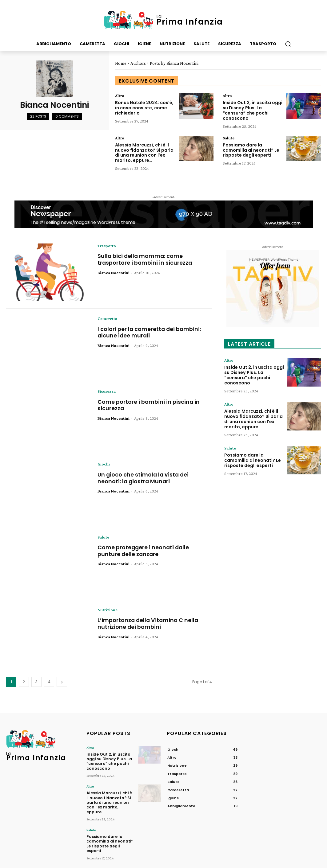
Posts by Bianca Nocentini (174, 63)
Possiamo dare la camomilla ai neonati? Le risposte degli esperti (251, 150)
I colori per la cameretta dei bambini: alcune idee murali (150, 332)
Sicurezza (107, 391)
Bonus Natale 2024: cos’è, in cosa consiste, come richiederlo (144, 108)
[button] (288, 44)
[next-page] (62, 681)
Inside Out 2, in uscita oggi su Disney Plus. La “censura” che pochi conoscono (253, 110)
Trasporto (107, 245)
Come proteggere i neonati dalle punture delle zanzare (144, 550)
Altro (120, 95)
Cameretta (107, 318)
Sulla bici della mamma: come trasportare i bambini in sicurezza (145, 259)
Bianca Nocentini (114, 272)
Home (121, 63)
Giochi (104, 464)
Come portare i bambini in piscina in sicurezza (149, 405)
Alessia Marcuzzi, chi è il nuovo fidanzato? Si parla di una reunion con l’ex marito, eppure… (144, 152)
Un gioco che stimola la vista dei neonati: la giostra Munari (144, 478)
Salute (229, 138)
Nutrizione (108, 609)
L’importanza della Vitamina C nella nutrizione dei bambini (149, 623)
